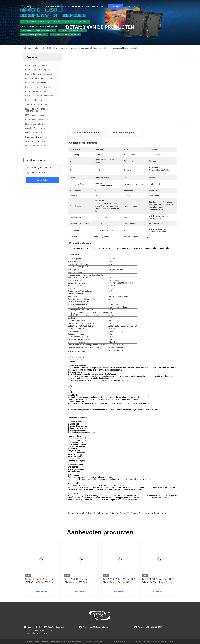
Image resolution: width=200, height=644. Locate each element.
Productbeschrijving (123, 133)
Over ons (54, 6)
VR (102, 6)
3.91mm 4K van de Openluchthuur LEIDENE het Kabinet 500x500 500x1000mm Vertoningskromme (40, 581)
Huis (47, 6)
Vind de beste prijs (137, 121)
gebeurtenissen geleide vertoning (155, 513)
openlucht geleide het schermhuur (92, 513)
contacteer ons (92, 6)
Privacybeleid (40, 641)
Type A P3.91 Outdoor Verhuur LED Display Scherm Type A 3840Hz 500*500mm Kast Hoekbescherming (119, 581)
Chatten (116, 6)
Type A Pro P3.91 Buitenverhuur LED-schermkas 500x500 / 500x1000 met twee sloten (78, 581)
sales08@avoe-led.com (41, 168)
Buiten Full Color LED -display (123, 513)
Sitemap (30, 641)
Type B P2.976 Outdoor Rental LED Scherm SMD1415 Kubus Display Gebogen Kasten (158, 581)
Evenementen (78, 6)
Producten (65, 6)
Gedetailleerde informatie (86, 133)
